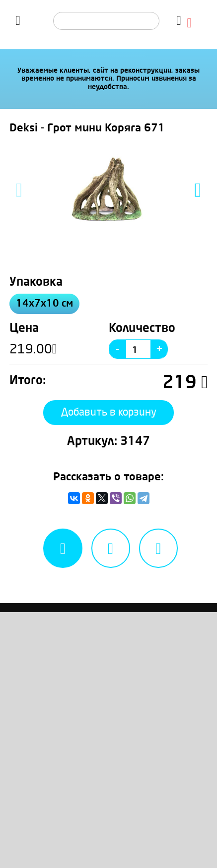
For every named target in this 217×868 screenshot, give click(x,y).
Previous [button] (19, 190)
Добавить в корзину (109, 412)
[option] (109, 190)
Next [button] (198, 190)
